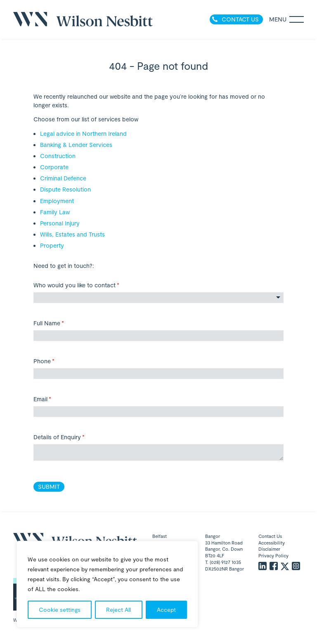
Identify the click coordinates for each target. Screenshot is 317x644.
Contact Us (270, 536)
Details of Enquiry (70, 437)
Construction (58, 156)
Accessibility (272, 543)
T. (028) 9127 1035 (223, 562)
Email (53, 399)
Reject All (118, 610)
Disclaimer (269, 549)
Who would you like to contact (87, 285)
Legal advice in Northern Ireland (83, 134)
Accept (166, 610)
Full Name (60, 323)
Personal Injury (60, 223)
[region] (107, 584)
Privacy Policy (273, 555)
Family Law (55, 212)
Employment (57, 201)
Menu (286, 19)
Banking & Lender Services (76, 145)
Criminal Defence (63, 178)
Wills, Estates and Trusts (72, 234)
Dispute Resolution (65, 189)
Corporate (54, 167)
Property (52, 245)
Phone (55, 361)
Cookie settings (60, 610)
